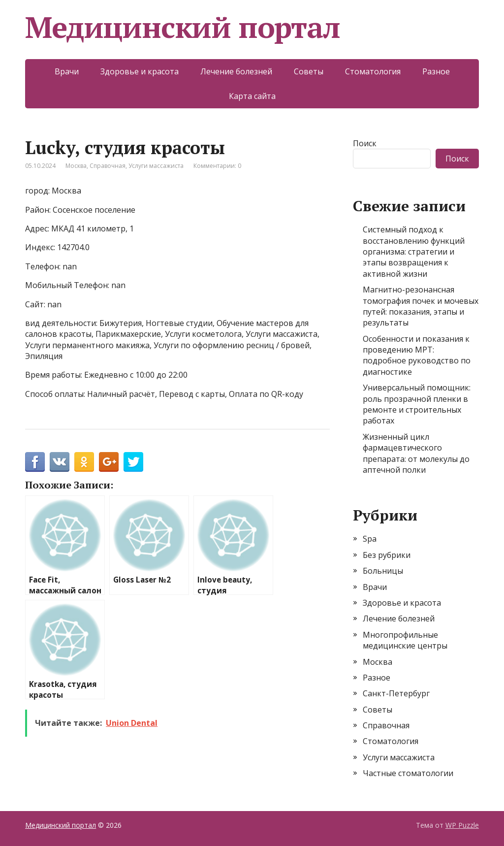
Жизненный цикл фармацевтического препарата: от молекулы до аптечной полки (416, 453)
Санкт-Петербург (396, 693)
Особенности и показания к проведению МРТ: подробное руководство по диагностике (417, 355)
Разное (436, 71)
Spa (370, 539)
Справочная (108, 166)
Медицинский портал (182, 27)
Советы (309, 71)
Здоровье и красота (140, 71)
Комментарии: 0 (217, 166)
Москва (76, 166)
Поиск (365, 143)
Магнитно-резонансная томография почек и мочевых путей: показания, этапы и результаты (421, 306)
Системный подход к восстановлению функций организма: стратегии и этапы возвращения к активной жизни (414, 252)
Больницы (383, 571)
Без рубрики (387, 555)
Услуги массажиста (156, 166)
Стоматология (373, 71)
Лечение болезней (236, 71)
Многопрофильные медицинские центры (405, 640)
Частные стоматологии (408, 773)
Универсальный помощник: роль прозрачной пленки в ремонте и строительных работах (417, 404)
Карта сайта (252, 96)
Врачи (67, 71)
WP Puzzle (462, 825)
